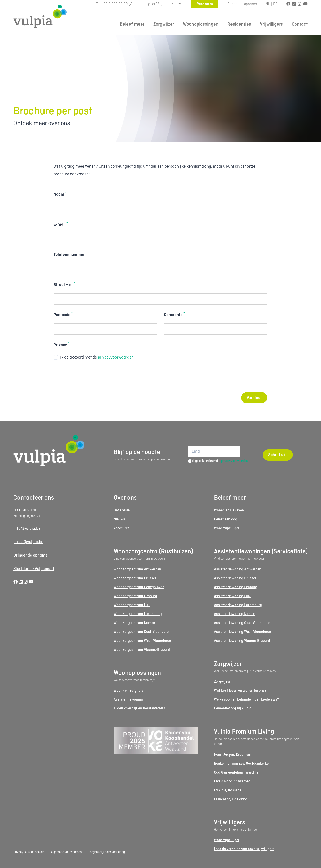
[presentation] (87, 377)
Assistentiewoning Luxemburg (238, 605)
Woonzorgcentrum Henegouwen (139, 587)
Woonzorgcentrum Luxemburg (138, 614)
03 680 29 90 (26, 510)
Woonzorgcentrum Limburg (135, 596)
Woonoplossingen (201, 24)
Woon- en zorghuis (129, 691)
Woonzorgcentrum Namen (134, 623)
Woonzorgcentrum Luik (132, 605)
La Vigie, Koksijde (228, 790)
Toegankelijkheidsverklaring (107, 852)
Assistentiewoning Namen (235, 614)
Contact (300, 24)
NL (268, 4)
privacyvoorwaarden (116, 357)
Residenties (239, 24)
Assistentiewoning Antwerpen (238, 569)
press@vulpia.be (28, 542)
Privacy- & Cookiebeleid (29, 852)
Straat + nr (64, 284)
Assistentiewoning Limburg (236, 587)
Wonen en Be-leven (229, 510)
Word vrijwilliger (227, 528)
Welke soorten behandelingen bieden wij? (247, 700)
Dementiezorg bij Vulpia (233, 708)
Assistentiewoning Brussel (235, 578)
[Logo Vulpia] (40, 16)
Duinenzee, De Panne (230, 799)
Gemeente (174, 315)
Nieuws (177, 4)
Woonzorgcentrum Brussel (135, 578)
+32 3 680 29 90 (115, 4)
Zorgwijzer (164, 24)
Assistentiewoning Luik (232, 596)
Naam (60, 194)
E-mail (61, 224)
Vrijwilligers (271, 24)
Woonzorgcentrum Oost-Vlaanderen (142, 632)
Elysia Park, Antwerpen (232, 781)
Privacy (61, 345)
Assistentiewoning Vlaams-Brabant (242, 641)
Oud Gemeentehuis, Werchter (237, 773)
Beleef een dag (226, 519)
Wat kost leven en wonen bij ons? (240, 691)
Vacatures (205, 4)
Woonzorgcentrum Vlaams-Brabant (142, 650)
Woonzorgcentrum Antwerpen (137, 569)
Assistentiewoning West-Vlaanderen (243, 632)
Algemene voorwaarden (66, 852)
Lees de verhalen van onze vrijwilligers (244, 849)
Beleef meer (132, 24)
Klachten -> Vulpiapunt (34, 569)
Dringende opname (242, 4)
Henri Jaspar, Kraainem (233, 755)
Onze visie (122, 510)
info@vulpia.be (27, 529)
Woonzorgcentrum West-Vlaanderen (142, 641)
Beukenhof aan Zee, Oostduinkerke (241, 764)
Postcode (63, 315)
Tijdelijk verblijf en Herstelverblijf (139, 708)
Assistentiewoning (128, 700)
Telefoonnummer (69, 255)
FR (275, 4)
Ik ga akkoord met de (94, 358)
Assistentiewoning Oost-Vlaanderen (242, 623)
